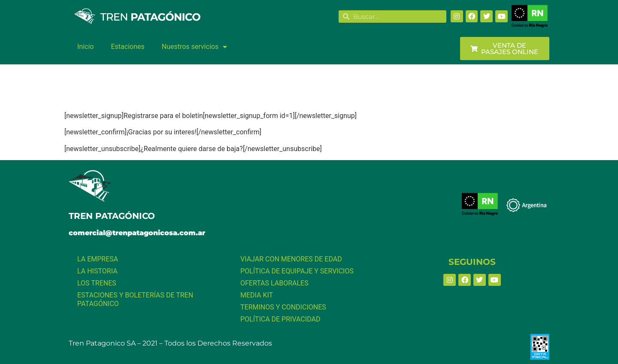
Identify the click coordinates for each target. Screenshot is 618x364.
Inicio (85, 47)
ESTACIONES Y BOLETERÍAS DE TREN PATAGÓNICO (135, 299)
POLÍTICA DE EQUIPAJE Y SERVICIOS (297, 271)
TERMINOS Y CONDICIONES (283, 307)
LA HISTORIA (97, 271)
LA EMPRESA (98, 259)
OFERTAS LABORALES (274, 283)
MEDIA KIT (257, 295)
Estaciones (127, 47)
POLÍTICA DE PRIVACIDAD (280, 319)
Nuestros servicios (194, 47)
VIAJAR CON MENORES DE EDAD (291, 259)
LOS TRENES (97, 283)
